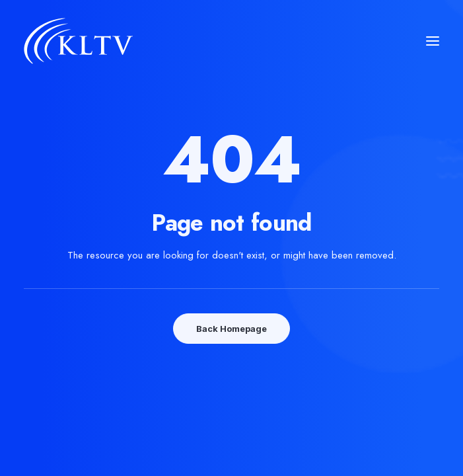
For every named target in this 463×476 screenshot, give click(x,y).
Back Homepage (231, 329)
